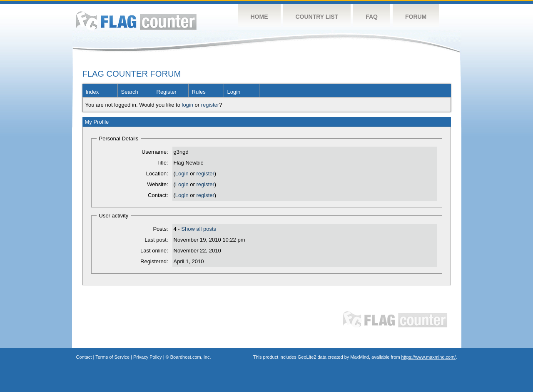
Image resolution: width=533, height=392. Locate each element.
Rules (199, 92)
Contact (84, 357)
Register (167, 92)
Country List (317, 17)
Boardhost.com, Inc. (191, 357)
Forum (416, 17)
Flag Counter (136, 21)
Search (130, 92)
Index (92, 92)
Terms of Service (112, 357)
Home (259, 17)
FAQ (372, 17)
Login (234, 92)
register (210, 105)
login (188, 105)
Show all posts (199, 229)
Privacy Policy (147, 357)
